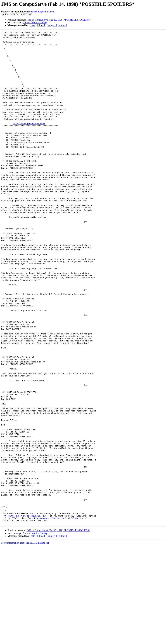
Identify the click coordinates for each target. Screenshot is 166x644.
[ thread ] (42, 25)
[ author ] (62, 25)
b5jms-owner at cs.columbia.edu (27, 613)
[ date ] (33, 25)
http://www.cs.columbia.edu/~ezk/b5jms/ (56, 616)
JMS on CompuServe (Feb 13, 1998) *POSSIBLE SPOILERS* (58, 20)
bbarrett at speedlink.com (42, 12)
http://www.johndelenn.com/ (29, 142)
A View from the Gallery (35, 22)
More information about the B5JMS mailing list (25, 641)
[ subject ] (52, 25)
